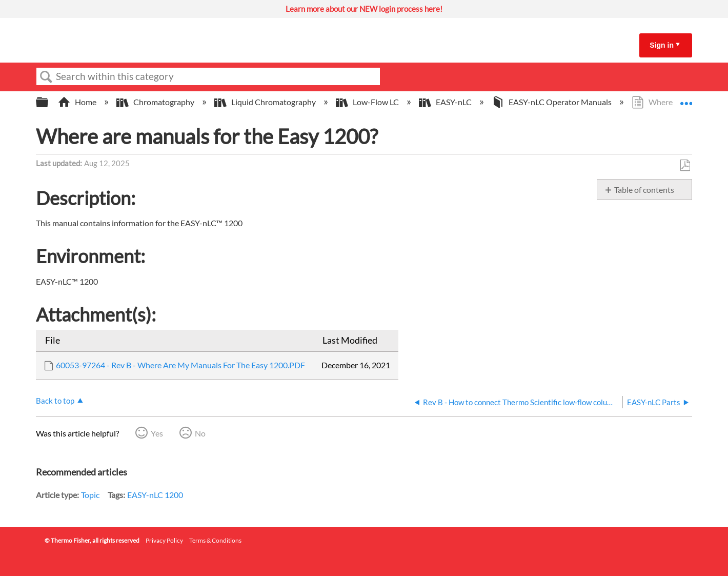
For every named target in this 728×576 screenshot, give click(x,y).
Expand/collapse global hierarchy (49, 102)
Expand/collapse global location (686, 99)
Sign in (662, 45)
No (200, 433)
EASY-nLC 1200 (155, 495)
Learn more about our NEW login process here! (364, 9)
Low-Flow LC (368, 102)
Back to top (55, 401)
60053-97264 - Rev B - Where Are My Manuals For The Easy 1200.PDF (180, 365)
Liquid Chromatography (266, 102)
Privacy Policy (164, 540)
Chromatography (156, 102)
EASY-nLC (446, 102)
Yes (157, 433)
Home (78, 102)
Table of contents (644, 190)
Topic (90, 495)
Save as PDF (685, 166)
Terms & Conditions (215, 540)
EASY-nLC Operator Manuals (552, 102)
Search (46, 77)
